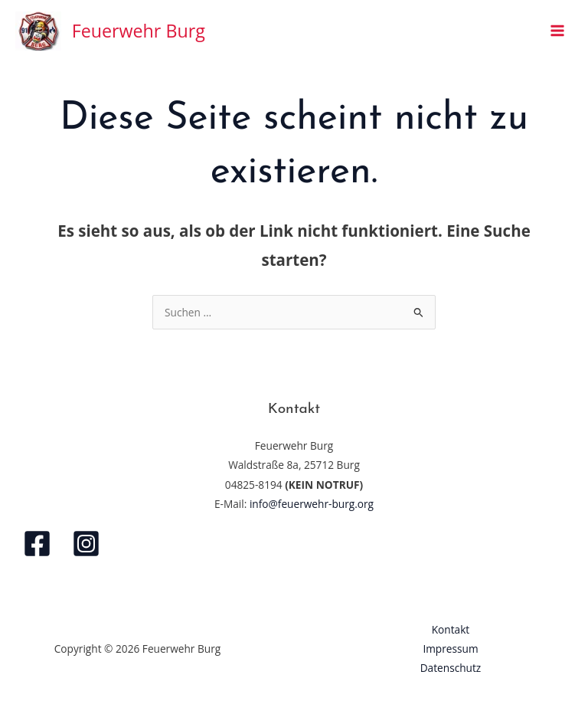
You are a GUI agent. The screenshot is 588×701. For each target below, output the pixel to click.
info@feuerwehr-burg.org (312, 504)
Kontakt (451, 629)
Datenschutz (451, 668)
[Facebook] (37, 544)
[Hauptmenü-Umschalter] (558, 31)
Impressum (450, 649)
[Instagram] (86, 544)
